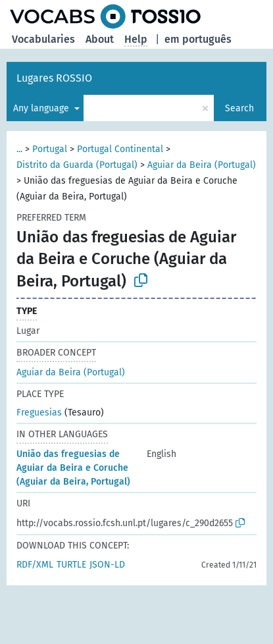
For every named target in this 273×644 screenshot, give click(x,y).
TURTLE (71, 565)
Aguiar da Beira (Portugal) (202, 165)
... (19, 149)
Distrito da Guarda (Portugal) (77, 165)
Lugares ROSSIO (54, 78)
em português (198, 39)
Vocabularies (43, 39)
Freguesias (39, 413)
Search (239, 108)
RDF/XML (35, 565)
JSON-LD (107, 565)
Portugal (50, 149)
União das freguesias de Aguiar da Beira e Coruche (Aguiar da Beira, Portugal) (73, 468)
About (100, 39)
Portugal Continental (120, 149)
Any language (42, 108)
